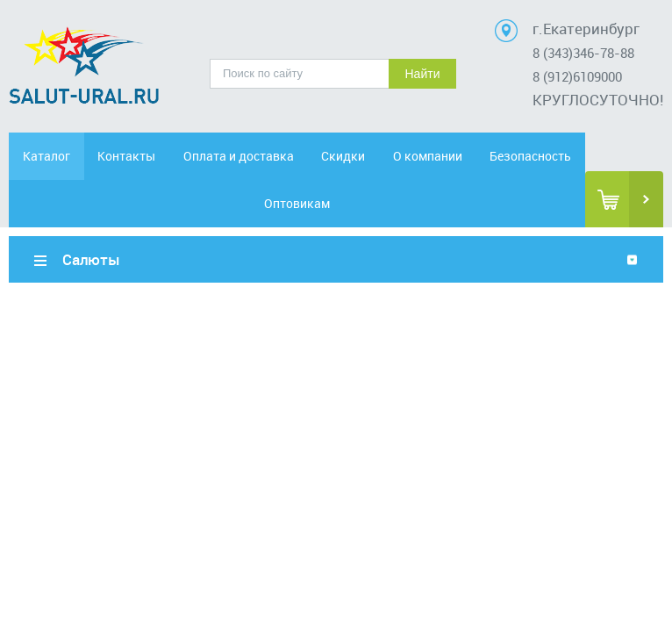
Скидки (343, 156)
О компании (428, 156)
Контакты (126, 156)
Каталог (46, 156)
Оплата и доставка (239, 156)
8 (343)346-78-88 (583, 53)
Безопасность (530, 156)
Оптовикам (297, 203)
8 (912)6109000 (577, 76)
